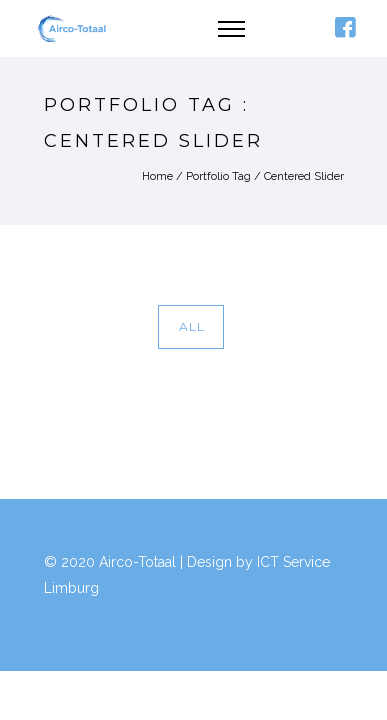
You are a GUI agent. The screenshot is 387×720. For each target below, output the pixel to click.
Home (157, 176)
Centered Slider (304, 176)
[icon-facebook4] (345, 28)
